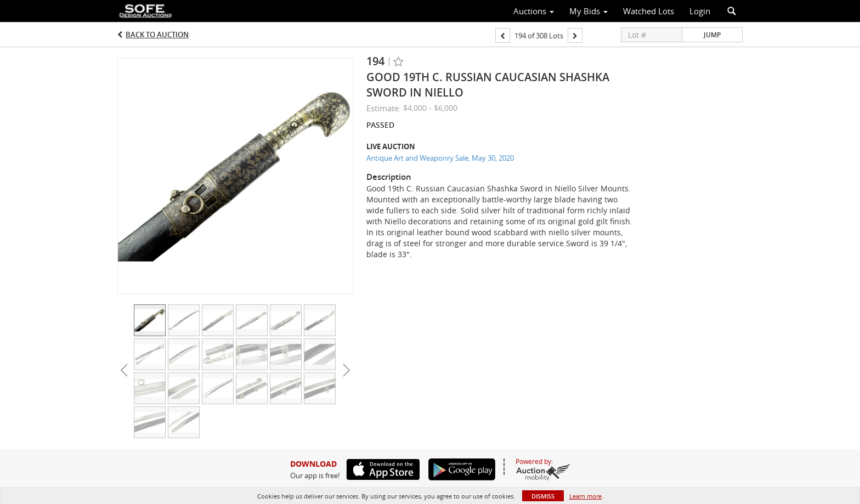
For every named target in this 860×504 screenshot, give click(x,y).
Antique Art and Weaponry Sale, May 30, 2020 (440, 158)
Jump (712, 35)
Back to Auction (157, 35)
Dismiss (543, 496)
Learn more (585, 496)
